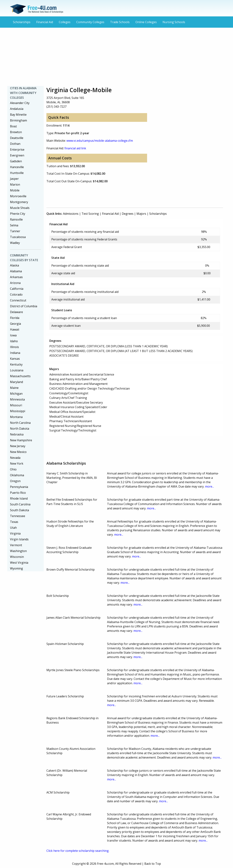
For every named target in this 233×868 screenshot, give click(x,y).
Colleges (65, 22)
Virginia (15, 533)
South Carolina (20, 504)
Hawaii (15, 329)
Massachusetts (20, 376)
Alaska (14, 265)
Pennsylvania (19, 487)
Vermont (16, 545)
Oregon (15, 481)
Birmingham (18, 120)
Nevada (15, 458)
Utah (13, 528)
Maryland (16, 382)
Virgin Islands (19, 539)
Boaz (13, 126)
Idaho (14, 341)
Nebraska (17, 434)
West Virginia (19, 563)
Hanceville (17, 167)
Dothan (15, 144)
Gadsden (16, 161)
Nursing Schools (174, 22)
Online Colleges (146, 22)
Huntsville (17, 173)
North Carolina (20, 423)
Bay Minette (18, 115)
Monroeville (18, 196)
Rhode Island (19, 498)
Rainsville (16, 219)
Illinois (14, 347)
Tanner (15, 231)
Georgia (15, 324)
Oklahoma (17, 475)
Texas (14, 522)
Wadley (15, 243)
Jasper (14, 179)
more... (209, 486)
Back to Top (153, 864)
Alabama (16, 271)
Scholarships (22, 22)
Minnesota (17, 399)
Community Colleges (90, 22)
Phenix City (18, 214)
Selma (14, 225)
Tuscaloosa (18, 237)
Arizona (15, 283)
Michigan (16, 394)
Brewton (16, 132)
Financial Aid (45, 22)
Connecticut (18, 300)
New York (17, 464)
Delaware (16, 312)
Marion (15, 184)
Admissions (71, 214)
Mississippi (18, 411)
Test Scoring (90, 214)
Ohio (13, 469)
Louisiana (17, 370)
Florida (15, 318)
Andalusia (17, 109)
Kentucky (16, 364)
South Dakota (19, 510)
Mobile (15, 190)
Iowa (13, 335)
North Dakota (20, 429)
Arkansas (16, 277)
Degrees (128, 214)
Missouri (16, 405)
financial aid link (75, 148)
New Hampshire (21, 440)
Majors (141, 214)
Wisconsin (17, 557)
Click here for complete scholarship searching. (78, 851)
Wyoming (16, 568)
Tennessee (18, 516)
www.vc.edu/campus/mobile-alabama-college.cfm (100, 141)
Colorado (16, 294)
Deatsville (17, 138)
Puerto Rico (18, 493)
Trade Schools (120, 22)
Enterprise (17, 150)
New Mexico (18, 452)
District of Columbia (24, 306)
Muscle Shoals (20, 208)
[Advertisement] (116, 57)
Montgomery (19, 202)
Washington (18, 551)
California (17, 289)
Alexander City (20, 103)
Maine (14, 388)
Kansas (15, 359)
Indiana (15, 353)
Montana (16, 417)
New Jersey (18, 446)
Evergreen (17, 155)
